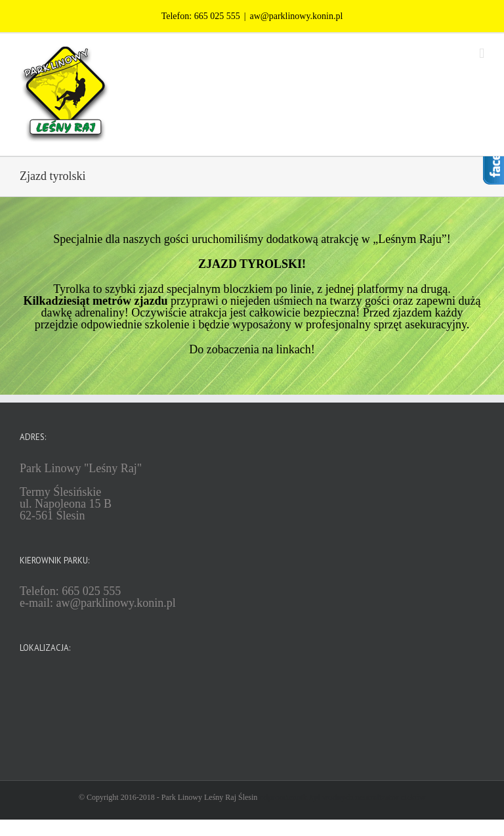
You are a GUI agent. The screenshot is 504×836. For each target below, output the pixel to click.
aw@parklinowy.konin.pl (296, 16)
